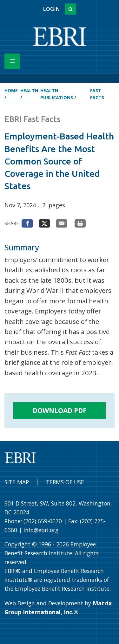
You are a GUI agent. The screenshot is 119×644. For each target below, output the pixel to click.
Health (29, 90)
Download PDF (60, 410)
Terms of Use (65, 482)
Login (51, 9)
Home (11, 90)
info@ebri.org (41, 530)
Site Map (17, 482)
